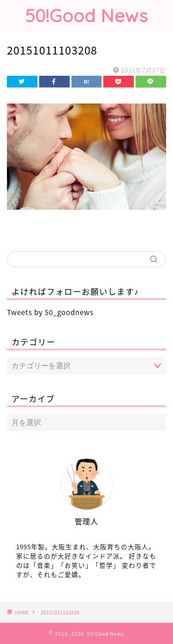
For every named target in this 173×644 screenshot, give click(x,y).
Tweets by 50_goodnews (50, 312)
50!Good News (87, 16)
